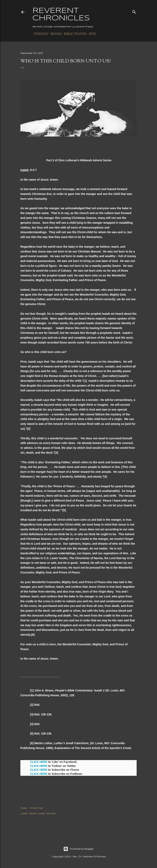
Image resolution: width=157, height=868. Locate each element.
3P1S (91, 34)
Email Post (36, 808)
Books (55, 34)
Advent (33, 813)
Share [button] (24, 808)
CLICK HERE (39, 762)
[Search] (134, 11)
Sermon (51, 813)
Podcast (40, 34)
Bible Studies (74, 34)
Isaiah (42, 813)
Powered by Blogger (78, 849)
